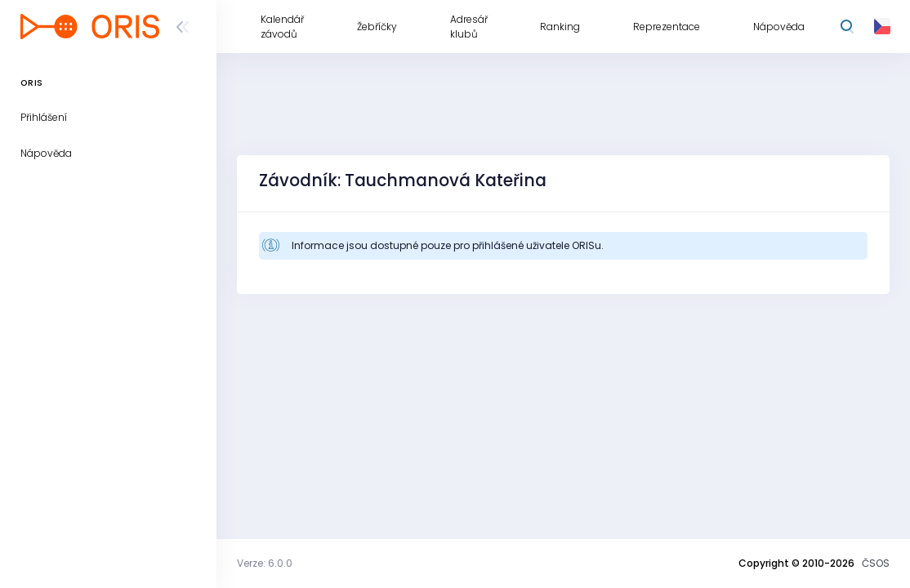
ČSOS (876, 563)
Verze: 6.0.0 (265, 563)
